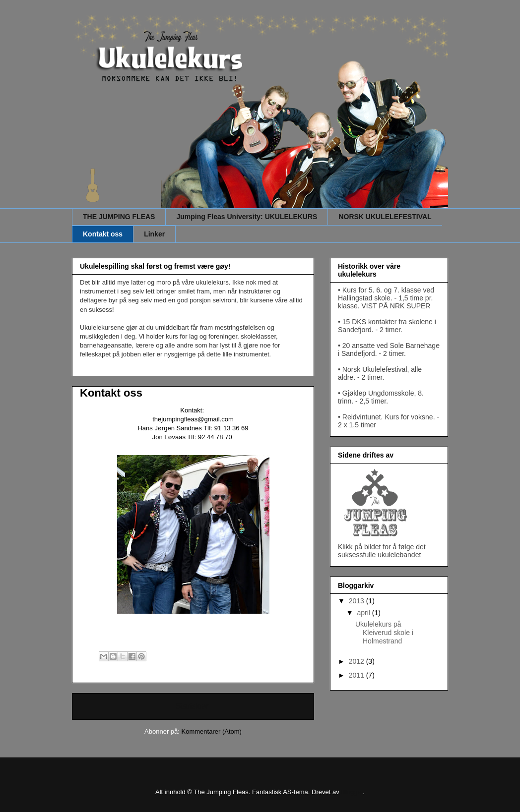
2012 (357, 661)
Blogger (352, 792)
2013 (357, 601)
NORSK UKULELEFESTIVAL (385, 217)
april (364, 613)
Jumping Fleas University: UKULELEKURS (247, 217)
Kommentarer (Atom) (212, 731)
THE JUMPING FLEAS (119, 217)
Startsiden (193, 706)
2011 (357, 675)
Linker (154, 234)
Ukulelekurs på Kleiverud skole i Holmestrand (384, 633)
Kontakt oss (103, 234)
